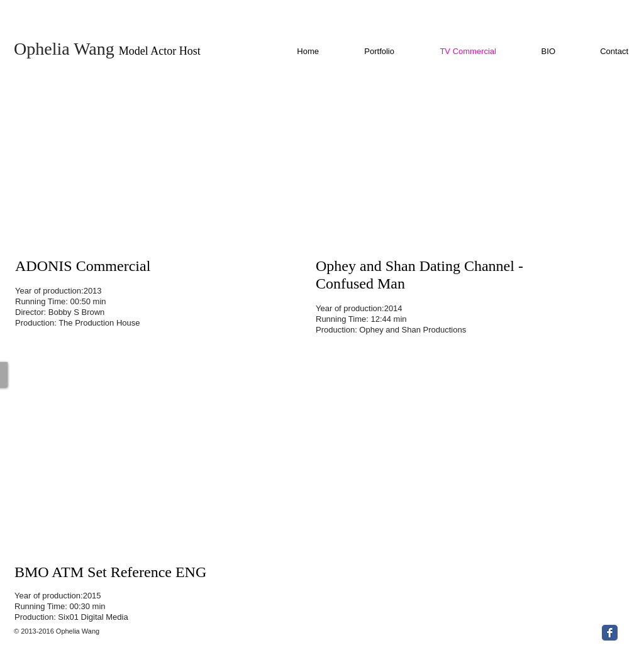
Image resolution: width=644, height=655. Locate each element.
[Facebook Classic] (610, 633)
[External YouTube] (162, 163)
